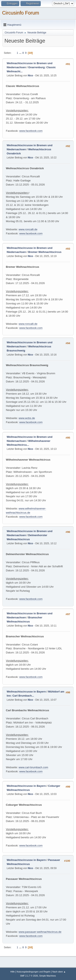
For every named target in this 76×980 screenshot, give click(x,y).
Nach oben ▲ (59, 972)
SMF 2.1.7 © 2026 (29, 976)
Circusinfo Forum (21, 13)
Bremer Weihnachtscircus (45, 252)
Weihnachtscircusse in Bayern (26, 692)
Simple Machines (48, 976)
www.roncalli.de (28, 229)
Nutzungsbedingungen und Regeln (33, 972)
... (21, 53)
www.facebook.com (31, 131)
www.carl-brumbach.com (33, 767)
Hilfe (13, 972)
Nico (30, 76)
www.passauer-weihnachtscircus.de (40, 932)
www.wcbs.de (27, 418)
